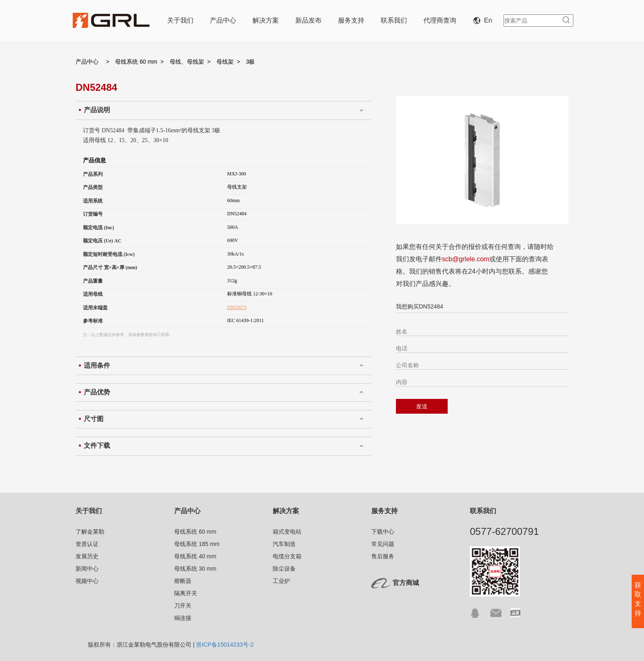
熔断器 (183, 581)
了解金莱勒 (90, 532)
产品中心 (223, 20)
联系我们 (394, 20)
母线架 (225, 62)
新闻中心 (87, 569)
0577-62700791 (504, 531)
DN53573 (237, 307)
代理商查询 (440, 20)
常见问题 (383, 544)
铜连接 (183, 618)
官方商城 (406, 583)
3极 (251, 62)
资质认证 (87, 544)
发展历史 (87, 556)
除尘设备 (284, 569)
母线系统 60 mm (136, 62)
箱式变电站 (287, 532)
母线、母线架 (187, 62)
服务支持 (351, 20)
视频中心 (87, 581)
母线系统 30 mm (195, 569)
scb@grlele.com (466, 259)
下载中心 (383, 532)
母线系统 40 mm (195, 556)
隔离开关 (186, 593)
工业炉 (281, 581)
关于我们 (180, 20)
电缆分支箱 (287, 556)
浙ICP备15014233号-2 (225, 645)
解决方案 (266, 20)
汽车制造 (284, 544)
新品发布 (308, 20)
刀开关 (183, 606)
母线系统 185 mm (197, 544)
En (484, 20)
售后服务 (383, 556)
